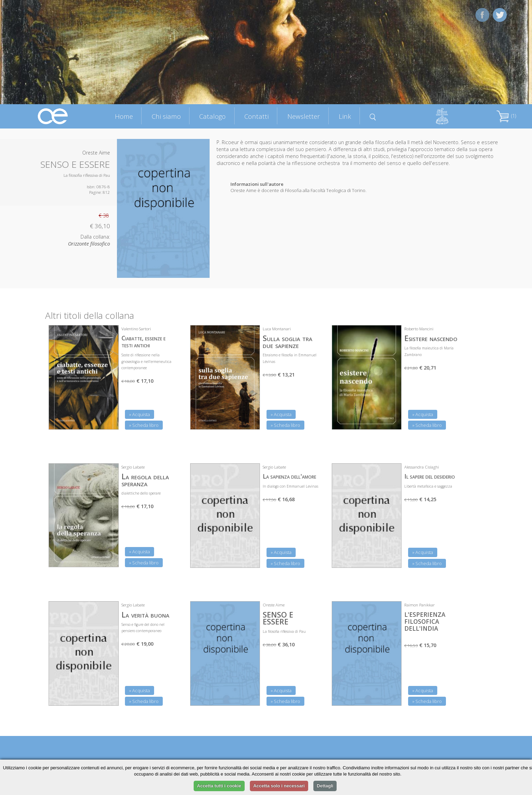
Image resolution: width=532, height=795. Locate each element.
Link (345, 116)
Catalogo (212, 116)
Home (124, 116)
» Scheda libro (144, 425)
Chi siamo (166, 116)
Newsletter (304, 116)
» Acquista (140, 414)
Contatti (256, 116)
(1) (506, 116)
